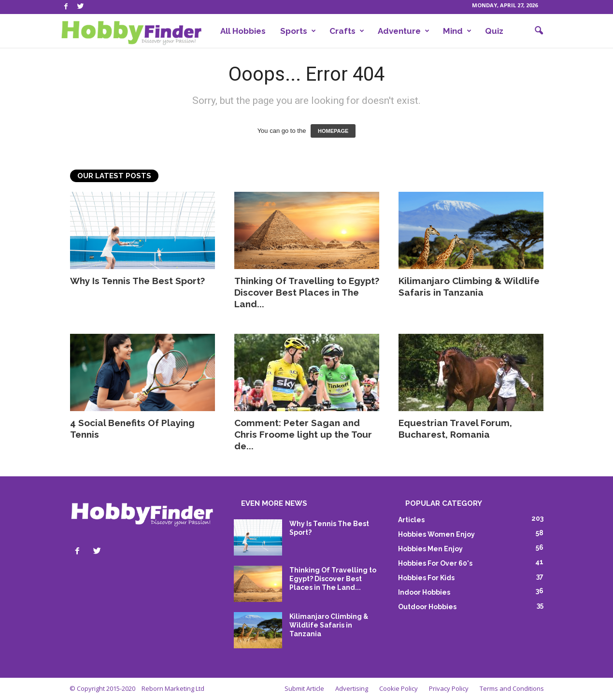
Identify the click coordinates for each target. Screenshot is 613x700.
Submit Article (304, 688)
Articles (411, 520)
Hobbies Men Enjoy (430, 549)
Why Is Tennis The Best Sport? (137, 281)
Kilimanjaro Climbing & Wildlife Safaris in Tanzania (329, 625)
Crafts (347, 31)
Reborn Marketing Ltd (173, 688)
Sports (298, 31)
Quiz (494, 31)
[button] (539, 31)
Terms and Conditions (512, 688)
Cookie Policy (399, 688)
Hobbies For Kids (426, 578)
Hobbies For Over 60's (435, 563)
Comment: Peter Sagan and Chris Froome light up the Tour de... (303, 434)
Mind (457, 31)
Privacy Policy (449, 688)
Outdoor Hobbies (427, 607)
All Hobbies (243, 31)
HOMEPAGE (333, 131)
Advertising (352, 688)
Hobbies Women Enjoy (436, 534)
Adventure (404, 31)
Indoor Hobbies (424, 592)
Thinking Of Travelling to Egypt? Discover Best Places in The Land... (307, 292)
